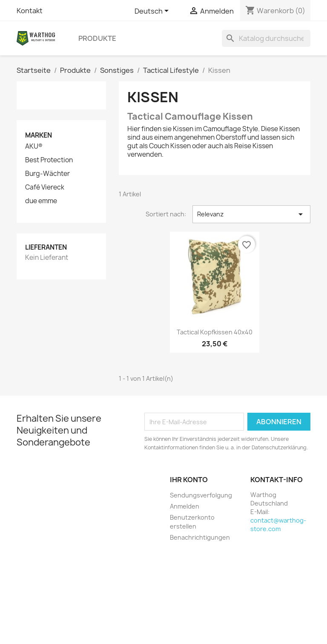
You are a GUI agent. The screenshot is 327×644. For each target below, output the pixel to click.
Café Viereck (45, 187)
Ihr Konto (189, 480)
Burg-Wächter (47, 174)
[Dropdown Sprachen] (153, 11)
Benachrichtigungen (200, 537)
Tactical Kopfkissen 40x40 (215, 332)
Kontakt (30, 11)
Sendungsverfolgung (201, 495)
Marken (39, 135)
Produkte (97, 38)
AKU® (34, 147)
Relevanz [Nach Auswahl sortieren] (251, 214)
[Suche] (266, 38)
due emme (41, 201)
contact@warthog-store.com (278, 525)
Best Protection (49, 160)
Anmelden (185, 506)
